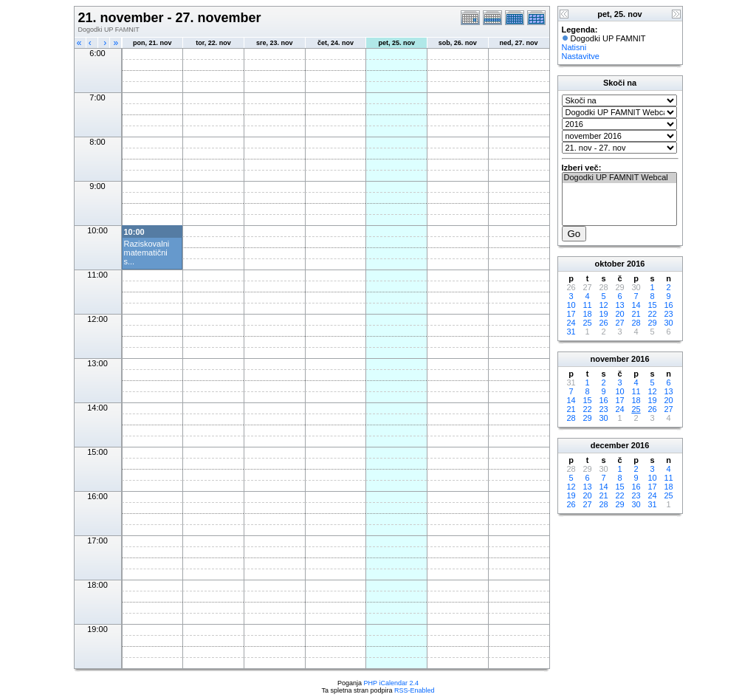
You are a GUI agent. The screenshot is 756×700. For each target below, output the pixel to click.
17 (571, 314)
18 (587, 314)
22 (652, 314)
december (610, 445)
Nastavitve (581, 56)
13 (619, 305)
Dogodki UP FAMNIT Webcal (619, 178)
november (609, 359)
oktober (610, 264)
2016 (636, 264)
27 (619, 323)
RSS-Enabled (415, 690)
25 (587, 323)
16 (668, 305)
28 (636, 323)
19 (603, 314)
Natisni (574, 47)
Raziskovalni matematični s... (147, 253)
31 (571, 332)
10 (571, 305)
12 (603, 305)
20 (619, 314)
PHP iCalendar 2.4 (391, 683)
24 (571, 323)
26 (603, 323)
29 (652, 323)
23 (668, 314)
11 (587, 305)
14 (636, 305)
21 (636, 314)
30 (668, 323)
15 (652, 305)
